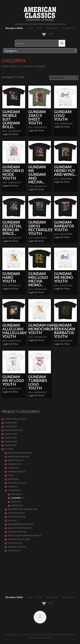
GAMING (9, 434)
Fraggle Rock (15, 483)
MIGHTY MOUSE (15, 517)
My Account (52, 28)
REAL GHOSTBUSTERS (17, 528)
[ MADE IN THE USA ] (13, 419)
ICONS (8, 438)
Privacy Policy (47, 638)
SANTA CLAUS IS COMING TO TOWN (23, 535)
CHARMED (12, 464)
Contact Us (68, 28)
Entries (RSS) (67, 635)
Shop (39, 28)
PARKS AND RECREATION (19, 524)
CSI (9, 475)
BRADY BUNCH (14, 460)
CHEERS (11, 468)
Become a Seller (14, 28)
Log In (30, 28)
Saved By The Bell (16, 539)
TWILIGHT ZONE (15, 547)
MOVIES (8, 441)
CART (40, 34)
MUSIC (8, 445)
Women (15, 505)
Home (5, 66)
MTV (10, 520)
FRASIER (11, 487)
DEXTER (11, 479)
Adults (14, 494)
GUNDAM (28, 66)
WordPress (57, 635)
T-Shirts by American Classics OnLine (20, 635)
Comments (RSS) (34, 638)
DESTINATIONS (11, 430)
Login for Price (10, 134)
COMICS (8, 426)
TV (19, 66)
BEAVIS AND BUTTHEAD (18, 453)
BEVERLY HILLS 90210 (17, 456)
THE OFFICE (13, 543)
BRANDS (8, 423)
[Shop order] (64, 78)
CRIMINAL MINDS (15, 472)
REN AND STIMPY (15, 532)
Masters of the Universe (20, 509)
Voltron (12, 551)
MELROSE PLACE (15, 513)
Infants (15, 502)
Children (16, 498)
